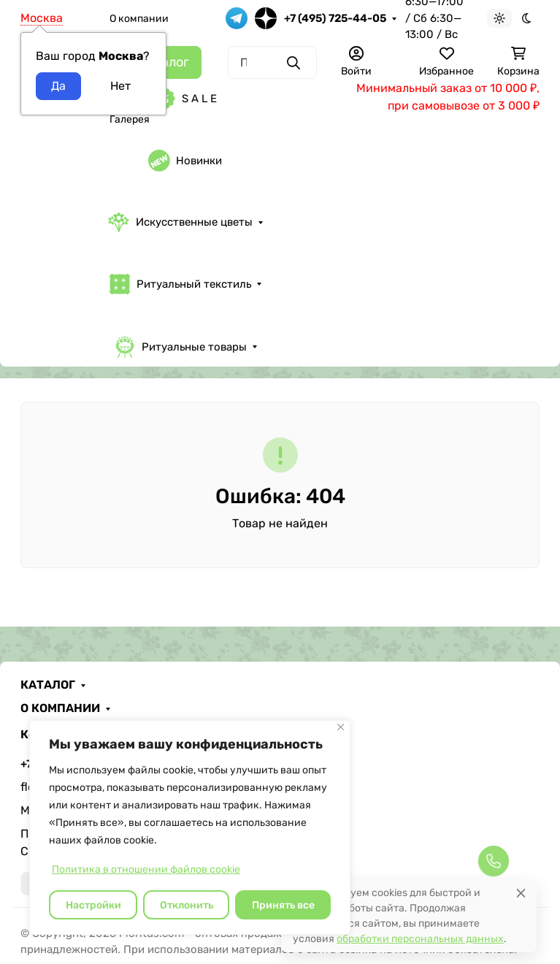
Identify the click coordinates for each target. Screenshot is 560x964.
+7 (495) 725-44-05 (335, 18)
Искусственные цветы (180, 222)
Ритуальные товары (180, 347)
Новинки (185, 161)
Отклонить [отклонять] (187, 905)
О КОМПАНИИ (60, 708)
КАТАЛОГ (48, 685)
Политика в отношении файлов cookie (146, 869)
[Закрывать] (341, 727)
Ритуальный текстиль (180, 284)
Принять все (283, 905)
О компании (139, 19)
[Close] (521, 893)
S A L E (185, 99)
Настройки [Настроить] (93, 905)
